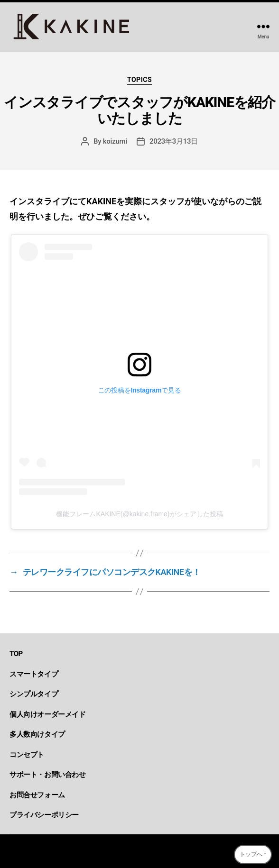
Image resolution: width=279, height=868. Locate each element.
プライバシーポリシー (44, 815)
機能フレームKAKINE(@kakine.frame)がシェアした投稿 (139, 514)
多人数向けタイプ (37, 734)
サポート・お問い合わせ (47, 775)
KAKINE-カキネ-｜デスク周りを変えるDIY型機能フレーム (145, 851)
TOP (16, 654)
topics (139, 80)
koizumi (115, 141)
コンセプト (27, 755)
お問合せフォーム (37, 795)
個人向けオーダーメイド (47, 714)
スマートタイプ (34, 674)
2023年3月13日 (174, 141)
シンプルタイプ (34, 694)
